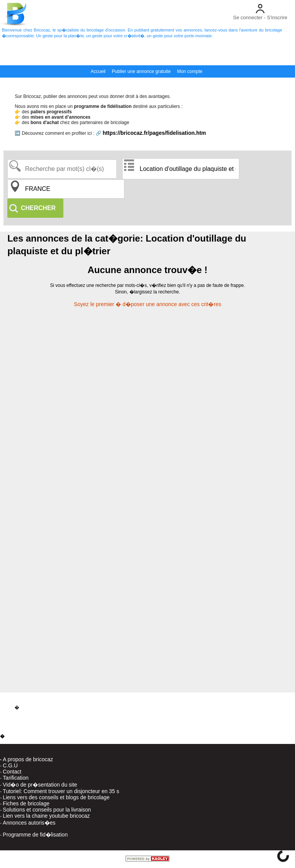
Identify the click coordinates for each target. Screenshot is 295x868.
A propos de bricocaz (28, 759)
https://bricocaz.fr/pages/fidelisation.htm (154, 133)
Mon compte (190, 71)
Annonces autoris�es (29, 823)
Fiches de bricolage (26, 803)
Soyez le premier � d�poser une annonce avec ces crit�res (147, 304)
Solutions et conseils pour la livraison (47, 810)
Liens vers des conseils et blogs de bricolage (56, 797)
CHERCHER (38, 208)
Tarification (16, 778)
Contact (12, 772)
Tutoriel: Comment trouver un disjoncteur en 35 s (61, 791)
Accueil (98, 71)
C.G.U (10, 765)
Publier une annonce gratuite (141, 71)
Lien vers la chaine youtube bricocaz (46, 816)
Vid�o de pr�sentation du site (40, 785)
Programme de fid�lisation (35, 835)
